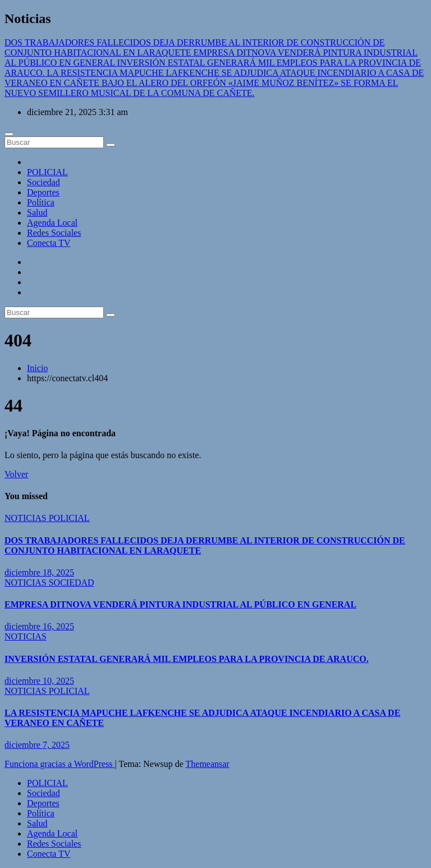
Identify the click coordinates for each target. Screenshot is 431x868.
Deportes (43, 192)
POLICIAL (47, 172)
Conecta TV (49, 243)
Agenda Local (52, 223)
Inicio (37, 368)
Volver (16, 474)
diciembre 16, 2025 (39, 626)
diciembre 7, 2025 (37, 745)
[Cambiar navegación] (9, 134)
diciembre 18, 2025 (39, 572)
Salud (37, 213)
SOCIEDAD (72, 583)
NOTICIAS (27, 518)
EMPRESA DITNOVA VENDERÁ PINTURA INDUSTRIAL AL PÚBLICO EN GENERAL (180, 604)
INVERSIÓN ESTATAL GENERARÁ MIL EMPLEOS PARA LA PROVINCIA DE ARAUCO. (187, 659)
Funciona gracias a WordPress (60, 764)
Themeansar (208, 764)
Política (41, 202)
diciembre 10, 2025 (39, 681)
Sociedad (43, 182)
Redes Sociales (54, 233)
